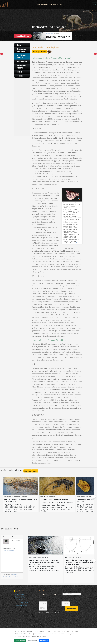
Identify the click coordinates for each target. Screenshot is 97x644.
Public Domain (78, 243)
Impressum (19, 594)
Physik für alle (21, 600)
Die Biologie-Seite (22, 603)
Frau (59, 594)
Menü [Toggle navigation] (94, 4)
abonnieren (71, 608)
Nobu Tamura (93, 11)
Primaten (44, 52)
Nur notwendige (32, 641)
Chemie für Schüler (23, 606)
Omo (4, 551)
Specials (23, 76)
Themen (23, 72)
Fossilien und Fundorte (23, 67)
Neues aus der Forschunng (23, 50)
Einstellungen (44, 641)
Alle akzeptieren (20, 641)
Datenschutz (20, 597)
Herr (47, 594)
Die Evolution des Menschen (50, 4)
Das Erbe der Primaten (23, 56)
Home (19, 45)
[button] (78, 36)
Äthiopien (10, 551)
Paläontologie (36, 52)
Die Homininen (23, 61)
